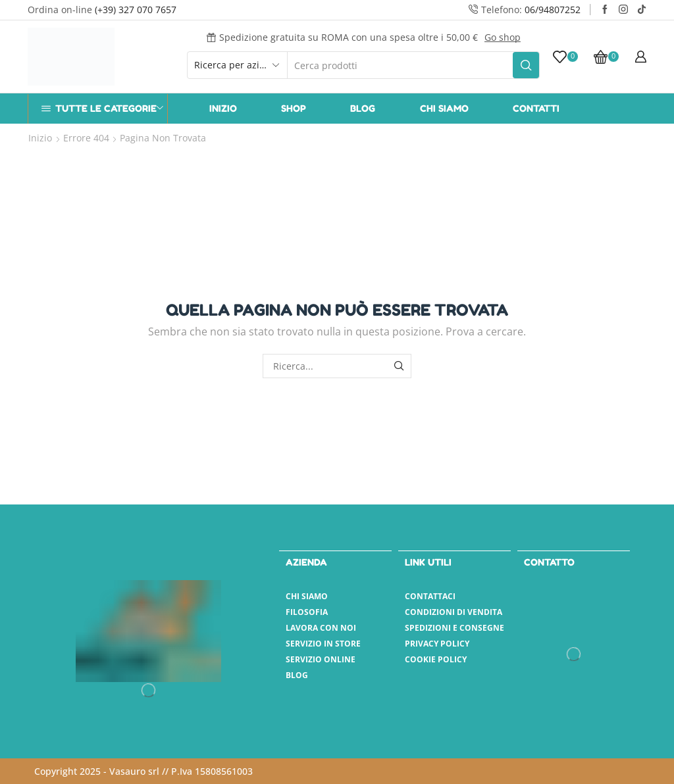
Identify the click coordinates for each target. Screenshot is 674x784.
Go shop (503, 37)
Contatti (536, 108)
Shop (294, 108)
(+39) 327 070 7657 (136, 10)
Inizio (223, 108)
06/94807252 (553, 10)
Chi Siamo (444, 108)
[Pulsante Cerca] (526, 65)
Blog (363, 108)
